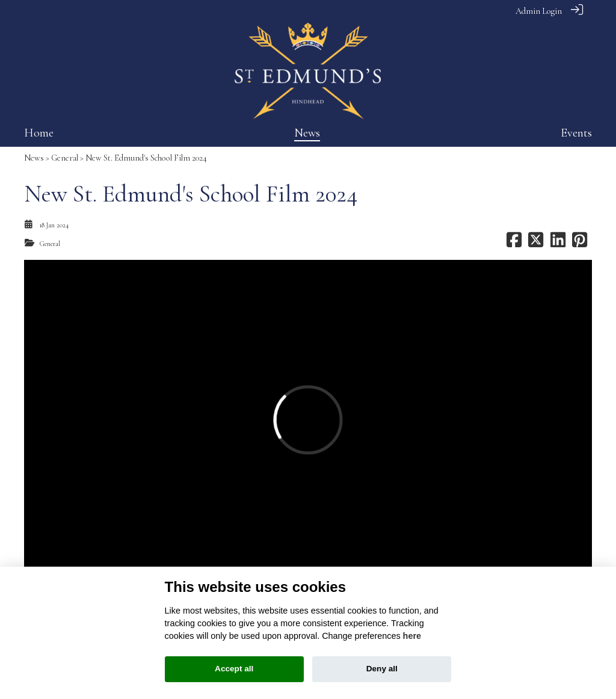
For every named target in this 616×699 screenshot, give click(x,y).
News (34, 158)
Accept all (234, 669)
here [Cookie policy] (412, 636)
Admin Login (539, 11)
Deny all (382, 669)
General (65, 158)
